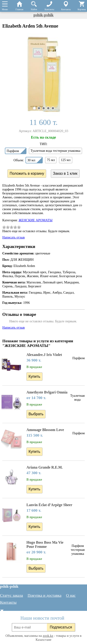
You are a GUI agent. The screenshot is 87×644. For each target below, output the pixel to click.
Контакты (8, 602)
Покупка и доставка (45, 595)
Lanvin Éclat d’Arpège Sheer (49, 505)
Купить (34, 376)
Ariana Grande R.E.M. (45, 467)
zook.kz (48, 636)
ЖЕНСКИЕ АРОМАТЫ (35, 220)
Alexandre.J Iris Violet (44, 355)
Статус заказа (11, 595)
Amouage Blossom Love (45, 430)
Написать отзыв (14, 237)
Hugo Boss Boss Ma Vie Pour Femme (45, 544)
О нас (71, 595)
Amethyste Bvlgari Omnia (47, 392)
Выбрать (36, 414)
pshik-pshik (43, 15)
